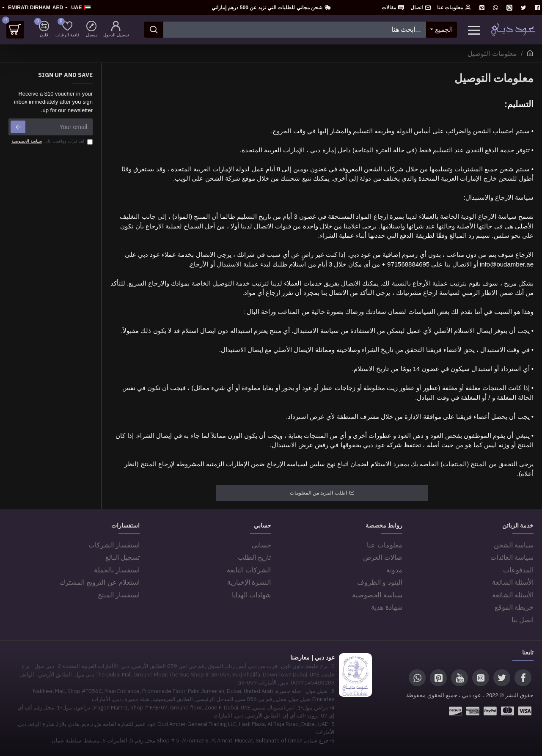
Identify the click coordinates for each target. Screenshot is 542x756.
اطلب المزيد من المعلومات (318, 493)
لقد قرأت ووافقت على (51, 141)
